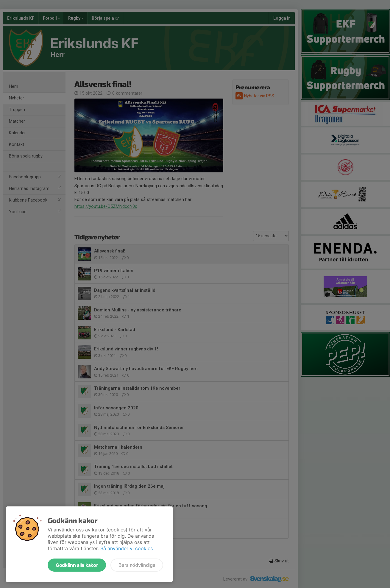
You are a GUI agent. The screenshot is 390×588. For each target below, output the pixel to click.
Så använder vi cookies (127, 548)
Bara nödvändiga (137, 565)
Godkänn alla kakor (77, 565)
